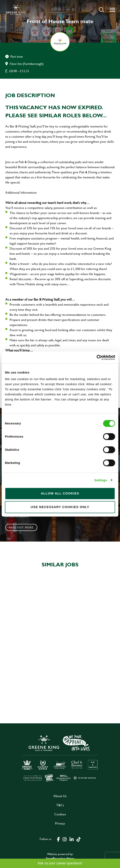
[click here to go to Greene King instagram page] (64, 839)
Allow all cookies (60, 493)
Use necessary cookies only (60, 507)
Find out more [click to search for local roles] (21, 527)
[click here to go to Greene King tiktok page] (78, 839)
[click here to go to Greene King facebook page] (59, 839)
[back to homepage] (16, 10)
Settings (101, 480)
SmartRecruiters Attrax (60, 858)
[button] (101, 10)
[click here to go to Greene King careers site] (60, 758)
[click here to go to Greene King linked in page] (71, 839)
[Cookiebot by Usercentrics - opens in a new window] (97, 357)
